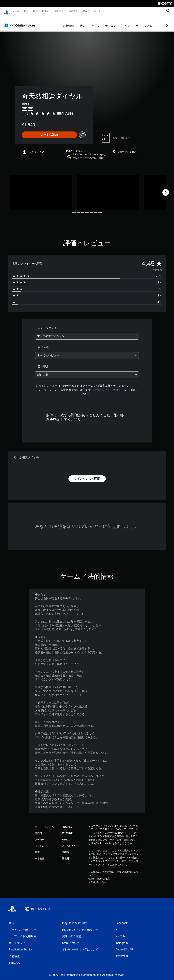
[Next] (166, 189)
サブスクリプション (96, 22)
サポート (97, 11)
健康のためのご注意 (99, 875)
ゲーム (15, 11)
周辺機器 (59, 11)
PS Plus (46, 11)
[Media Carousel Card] (41, 189)
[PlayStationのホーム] (7, 11)
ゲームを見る (123, 22)
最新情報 (73, 11)
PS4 (35, 11)
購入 (85, 11)
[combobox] (87, 332)
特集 (62, 22)
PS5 (26, 11)
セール (74, 22)
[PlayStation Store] (21, 21)
